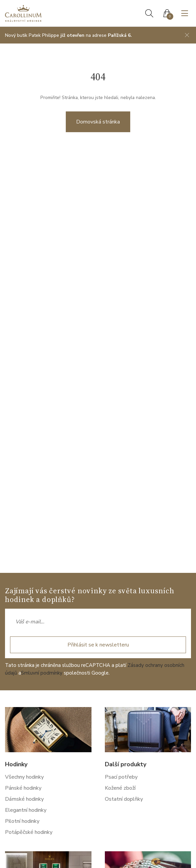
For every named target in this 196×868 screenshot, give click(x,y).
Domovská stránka (98, 122)
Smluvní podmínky (42, 673)
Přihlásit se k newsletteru (98, 645)
